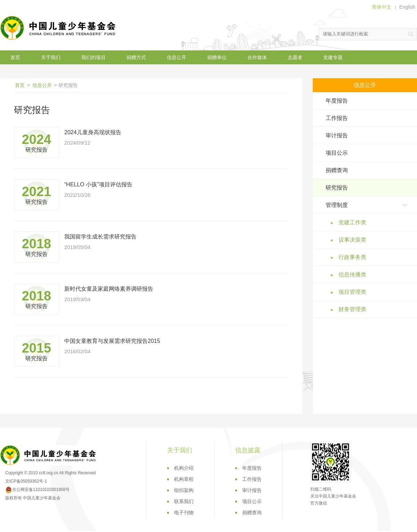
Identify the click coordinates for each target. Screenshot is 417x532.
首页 (15, 57)
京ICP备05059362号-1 (26, 481)
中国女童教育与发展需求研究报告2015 (112, 341)
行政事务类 (352, 257)
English (407, 7)
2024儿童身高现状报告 (93, 132)
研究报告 (337, 188)
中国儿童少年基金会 (59, 28)
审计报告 (337, 135)
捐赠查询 (337, 170)
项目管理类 (352, 292)
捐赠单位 (217, 57)
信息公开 (177, 57)
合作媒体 (257, 57)
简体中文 (382, 7)
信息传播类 (352, 275)
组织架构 (184, 490)
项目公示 (337, 153)
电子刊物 (184, 513)
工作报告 (337, 118)
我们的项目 (93, 57)
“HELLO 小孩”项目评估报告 (98, 184)
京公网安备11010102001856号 (37, 490)
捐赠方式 (136, 57)
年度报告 (337, 101)
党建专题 (333, 57)
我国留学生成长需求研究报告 (100, 237)
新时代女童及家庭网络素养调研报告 (109, 289)
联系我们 (184, 501)
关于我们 (51, 57)
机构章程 (184, 479)
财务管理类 (352, 309)
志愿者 (295, 57)
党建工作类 (352, 222)
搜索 (411, 34)
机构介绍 (184, 468)
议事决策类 (352, 240)
